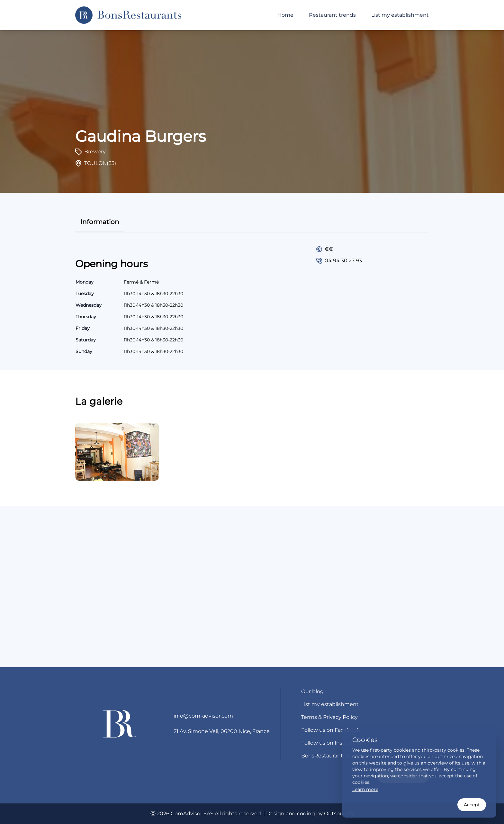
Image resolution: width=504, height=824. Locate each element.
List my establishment (400, 15)
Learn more (365, 789)
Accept (472, 805)
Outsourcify (339, 814)
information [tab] (100, 222)
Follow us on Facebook (331, 730)
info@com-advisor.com (203, 716)
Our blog (312, 691)
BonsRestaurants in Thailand (338, 756)
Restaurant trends (332, 15)
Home (285, 15)
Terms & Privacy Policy (329, 717)
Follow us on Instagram (331, 743)
